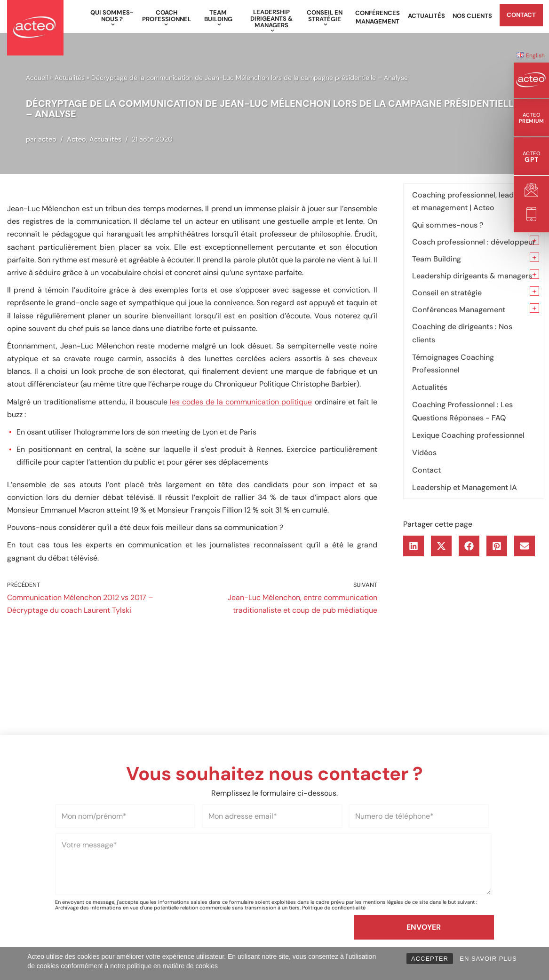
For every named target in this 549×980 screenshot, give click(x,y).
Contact (521, 15)
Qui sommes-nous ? (448, 225)
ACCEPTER (430, 959)
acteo (47, 139)
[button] (113, 24)
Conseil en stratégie (447, 293)
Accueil (37, 78)
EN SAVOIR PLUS (488, 959)
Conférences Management (378, 17)
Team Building (437, 259)
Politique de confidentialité (334, 908)
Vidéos (424, 453)
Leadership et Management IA (465, 487)
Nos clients (472, 16)
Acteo (76, 139)
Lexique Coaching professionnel (468, 435)
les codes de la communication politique (241, 402)
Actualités (426, 16)
